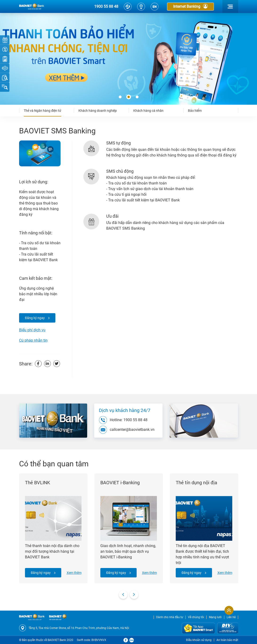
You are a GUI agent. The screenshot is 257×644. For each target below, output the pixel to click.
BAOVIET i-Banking (120, 483)
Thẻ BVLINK (38, 483)
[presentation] (123, 595)
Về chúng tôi (196, 617)
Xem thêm (74, 573)
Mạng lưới (215, 617)
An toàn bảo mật (227, 640)
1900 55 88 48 (106, 6)
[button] (120, 97)
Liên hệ (231, 617)
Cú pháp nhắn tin (33, 340)
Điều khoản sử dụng (199, 640)
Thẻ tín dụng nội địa (196, 483)
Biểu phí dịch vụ (32, 330)
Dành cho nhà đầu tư (170, 617)
